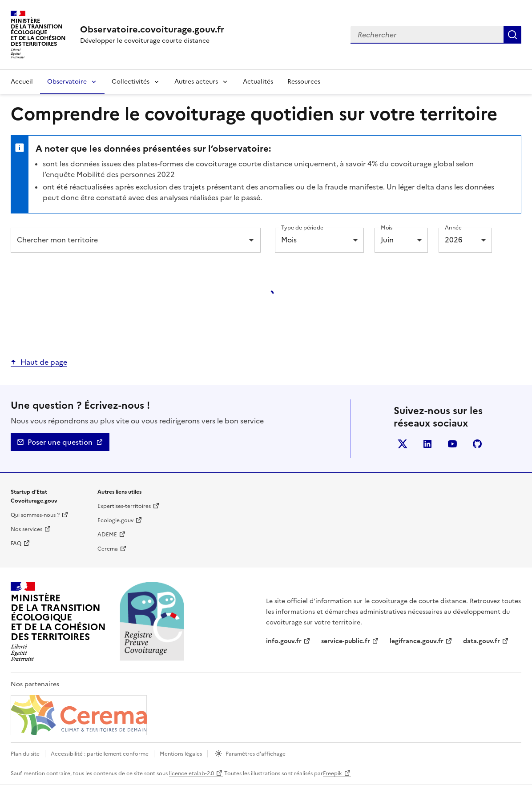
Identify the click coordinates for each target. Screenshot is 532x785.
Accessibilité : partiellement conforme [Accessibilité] (100, 754)
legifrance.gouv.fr (417, 641)
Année (453, 227)
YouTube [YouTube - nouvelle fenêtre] (454, 446)
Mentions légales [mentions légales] (181, 754)
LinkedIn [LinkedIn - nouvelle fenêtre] (429, 446)
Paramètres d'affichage (256, 754)
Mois (387, 227)
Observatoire (67, 82)
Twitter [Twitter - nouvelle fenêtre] (404, 446)
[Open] (251, 240)
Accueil (22, 82)
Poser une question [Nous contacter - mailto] (60, 442)
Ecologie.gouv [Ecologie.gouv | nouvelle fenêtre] (115, 520)
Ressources (304, 82)
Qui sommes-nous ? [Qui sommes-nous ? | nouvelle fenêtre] (35, 515)
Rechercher (512, 35)
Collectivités (131, 82)
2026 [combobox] (454, 240)
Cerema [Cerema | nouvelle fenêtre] (108, 549)
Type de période (302, 227)
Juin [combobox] (387, 240)
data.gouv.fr (482, 641)
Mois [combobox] (289, 240)
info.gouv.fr (284, 641)
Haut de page (44, 362)
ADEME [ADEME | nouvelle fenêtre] (107, 535)
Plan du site (25, 754)
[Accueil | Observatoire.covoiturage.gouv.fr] (152, 29)
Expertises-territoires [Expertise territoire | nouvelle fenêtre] (124, 506)
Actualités (258, 82)
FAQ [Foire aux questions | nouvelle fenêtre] (16, 543)
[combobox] (436, 35)
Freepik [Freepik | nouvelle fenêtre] (332, 773)
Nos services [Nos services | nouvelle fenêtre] (26, 529)
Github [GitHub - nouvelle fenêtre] (479, 446)
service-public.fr (346, 641)
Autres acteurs (196, 82)
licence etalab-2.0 (191, 773)
